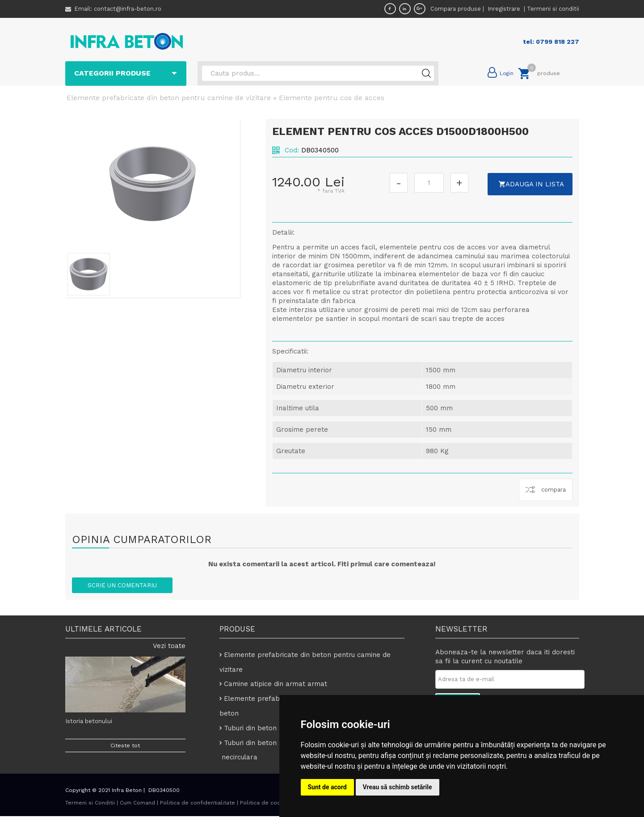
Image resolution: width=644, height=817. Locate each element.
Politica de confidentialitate (198, 804)
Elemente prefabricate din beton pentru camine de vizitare (169, 98)
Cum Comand (137, 804)
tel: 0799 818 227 (551, 42)
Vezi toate (169, 646)
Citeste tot (125, 745)
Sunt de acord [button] (327, 787)
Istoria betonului (89, 721)
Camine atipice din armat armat (276, 684)
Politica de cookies (266, 804)
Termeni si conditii (553, 9)
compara (554, 490)
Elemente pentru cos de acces (332, 98)
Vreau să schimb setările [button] (398, 787)
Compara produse (456, 9)
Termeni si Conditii (90, 804)
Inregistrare (505, 9)
